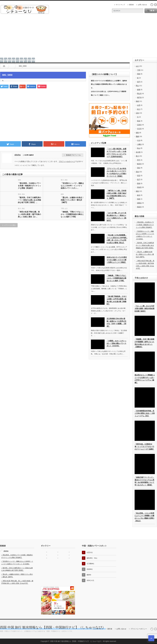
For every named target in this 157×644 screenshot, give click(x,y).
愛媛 (33, 60)
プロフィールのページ (67, 161)
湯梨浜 (139, 203)
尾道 (139, 121)
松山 (139, 148)
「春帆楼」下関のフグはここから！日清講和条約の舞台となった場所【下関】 (72, 214)
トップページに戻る (9, 225)
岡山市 (139, 93)
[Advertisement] (78, 37)
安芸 (139, 176)
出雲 (139, 105)
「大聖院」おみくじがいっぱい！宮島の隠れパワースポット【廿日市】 (116, 343)
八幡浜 (139, 144)
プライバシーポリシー (139, 629)
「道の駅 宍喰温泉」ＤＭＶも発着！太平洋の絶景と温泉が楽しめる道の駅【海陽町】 (117, 300)
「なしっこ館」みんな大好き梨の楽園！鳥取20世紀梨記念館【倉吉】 (145, 308)
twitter (152, 5)
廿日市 (139, 129)
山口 (17, 60)
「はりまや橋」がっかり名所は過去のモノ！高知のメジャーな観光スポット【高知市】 (116, 217)
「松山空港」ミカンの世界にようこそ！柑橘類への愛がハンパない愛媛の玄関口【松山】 (144, 517)
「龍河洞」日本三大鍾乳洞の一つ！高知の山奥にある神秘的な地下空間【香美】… (29, 200)
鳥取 (10, 60)
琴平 (139, 160)
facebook (155, 5)
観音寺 (139, 164)
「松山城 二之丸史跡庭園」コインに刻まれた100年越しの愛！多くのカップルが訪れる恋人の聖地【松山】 (117, 239)
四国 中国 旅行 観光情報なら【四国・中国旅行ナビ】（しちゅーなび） (53, 627)
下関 (62, 208)
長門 (139, 82)
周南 (139, 74)
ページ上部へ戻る (151, 638)
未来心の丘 (90, 580)
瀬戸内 (139, 97)
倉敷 (139, 90)
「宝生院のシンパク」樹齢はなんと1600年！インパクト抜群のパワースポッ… (72, 186)
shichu (18, 155)
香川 (25, 60)
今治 (139, 140)
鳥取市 (139, 207)
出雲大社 (90, 552)
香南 (19, 194)
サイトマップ (120, 5)
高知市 (139, 187)
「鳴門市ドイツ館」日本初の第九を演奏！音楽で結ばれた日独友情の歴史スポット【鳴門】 (116, 194)
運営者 (131, 5)
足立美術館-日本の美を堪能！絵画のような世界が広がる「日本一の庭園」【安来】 (116, 322)
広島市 (139, 125)
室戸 (139, 179)
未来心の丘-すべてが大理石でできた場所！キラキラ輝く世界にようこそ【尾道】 (117, 260)
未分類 (138, 152)
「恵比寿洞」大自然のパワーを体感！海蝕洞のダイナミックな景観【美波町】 (29, 186)
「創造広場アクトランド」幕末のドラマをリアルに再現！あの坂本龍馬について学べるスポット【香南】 (144, 481)
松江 (139, 109)
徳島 (21, 60)
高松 (66, 180)
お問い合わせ (142, 5)
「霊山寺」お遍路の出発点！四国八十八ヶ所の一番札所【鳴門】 (72, 200)
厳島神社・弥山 (92, 558)
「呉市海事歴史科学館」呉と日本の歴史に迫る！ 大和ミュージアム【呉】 (145, 413)
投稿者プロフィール (73, 155)
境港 (139, 199)
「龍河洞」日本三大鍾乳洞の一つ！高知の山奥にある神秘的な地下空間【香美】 (145, 245)
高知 (29, 60)
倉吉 (139, 195)
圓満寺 (89, 575)
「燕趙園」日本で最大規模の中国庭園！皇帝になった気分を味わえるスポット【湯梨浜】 (144, 343)
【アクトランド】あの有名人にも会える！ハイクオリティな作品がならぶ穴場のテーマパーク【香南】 (116, 172)
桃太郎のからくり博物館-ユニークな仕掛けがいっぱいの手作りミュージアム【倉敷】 (145, 379)
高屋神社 (90, 569)
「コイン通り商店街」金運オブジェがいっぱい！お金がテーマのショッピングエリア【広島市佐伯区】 (116, 153)
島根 (14, 60)
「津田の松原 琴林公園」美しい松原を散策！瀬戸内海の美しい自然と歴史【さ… (29, 214)
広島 (6, 60)
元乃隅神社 (90, 564)
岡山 (2, 60)
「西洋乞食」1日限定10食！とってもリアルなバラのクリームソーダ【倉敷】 (144, 447)
